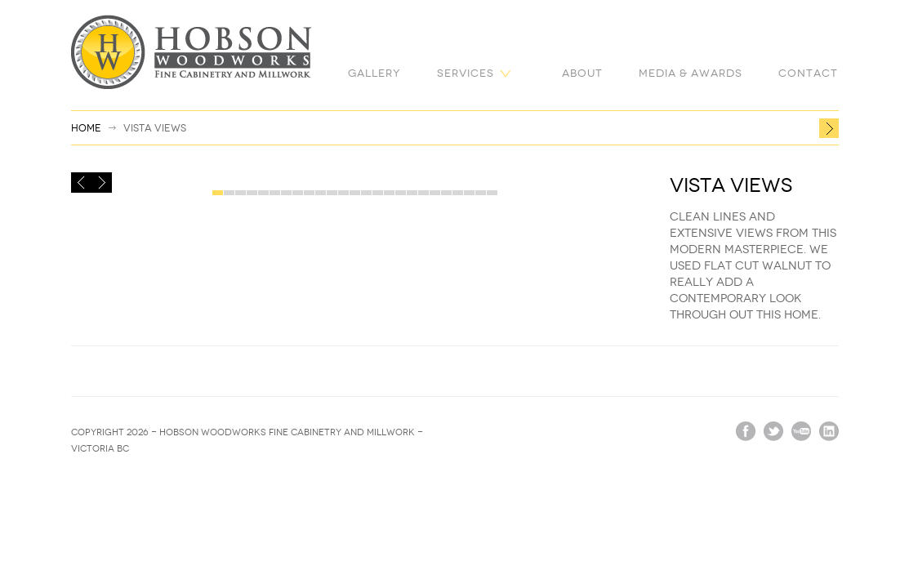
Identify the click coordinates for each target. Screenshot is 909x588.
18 (412, 194)
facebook (746, 431)
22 (458, 194)
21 (446, 194)
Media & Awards (691, 73)
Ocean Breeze (829, 128)
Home (86, 128)
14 (366, 194)
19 (423, 194)
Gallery (374, 73)
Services (466, 73)
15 (378, 194)
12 (343, 194)
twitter (773, 431)
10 (321, 194)
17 (401, 194)
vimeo (801, 431)
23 (469, 194)
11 (332, 194)
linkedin (829, 431)
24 (481, 194)
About (582, 73)
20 (435, 194)
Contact (808, 73)
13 (355, 194)
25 (492, 194)
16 (389, 194)
